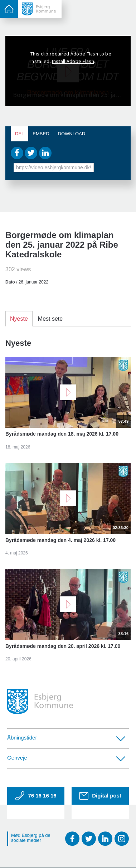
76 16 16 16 (36, 796)
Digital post (100, 796)
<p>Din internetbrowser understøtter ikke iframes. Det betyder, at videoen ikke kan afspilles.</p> (68, 71)
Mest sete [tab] (50, 319)
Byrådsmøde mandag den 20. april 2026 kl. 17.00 (63, 646)
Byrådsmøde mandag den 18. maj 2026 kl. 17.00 (62, 434)
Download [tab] (72, 134)
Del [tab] (20, 134)
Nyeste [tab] (19, 319)
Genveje (66, 758)
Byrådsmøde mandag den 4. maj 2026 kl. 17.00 (60, 540)
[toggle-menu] (9, 9)
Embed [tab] (41, 134)
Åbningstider (66, 738)
